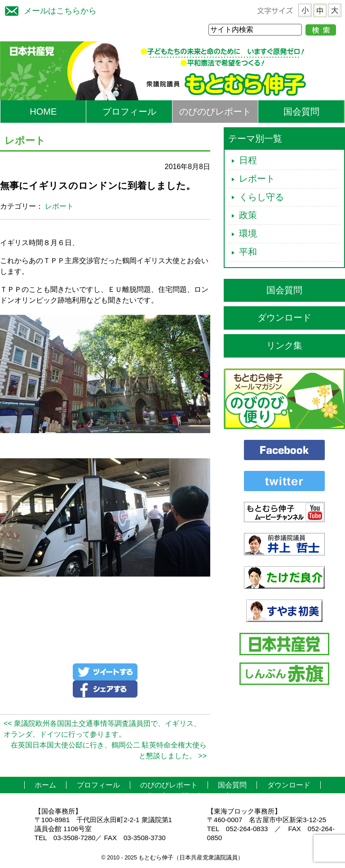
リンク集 (284, 345)
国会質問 (301, 112)
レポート (59, 206)
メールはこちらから (49, 10)
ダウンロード (284, 318)
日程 (248, 160)
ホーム (45, 785)
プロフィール (129, 112)
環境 (248, 233)
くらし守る (261, 197)
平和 (248, 252)
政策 (248, 215)
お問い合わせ (196, 796)
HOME (43, 112)
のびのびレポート (215, 112)
